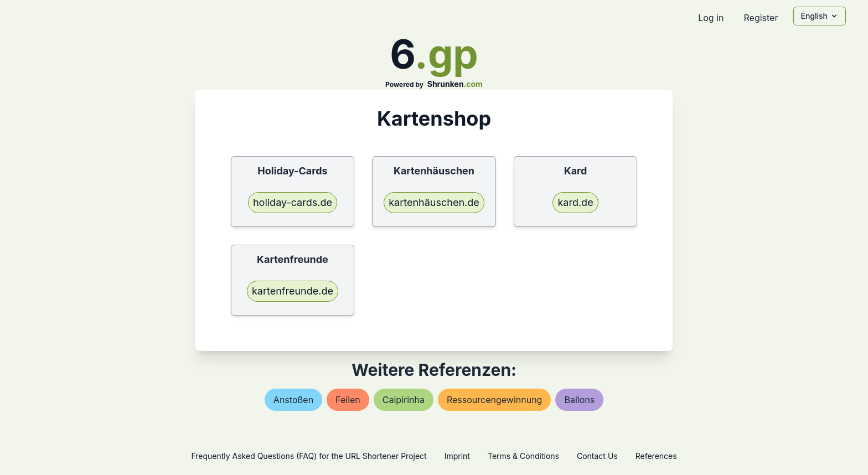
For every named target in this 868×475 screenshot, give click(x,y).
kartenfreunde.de (293, 291)
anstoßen (293, 400)
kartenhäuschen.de (434, 202)
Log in (711, 18)
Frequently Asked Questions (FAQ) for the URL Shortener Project (309, 456)
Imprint (457, 456)
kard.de (575, 202)
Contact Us (597, 456)
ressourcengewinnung (494, 400)
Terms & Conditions (523, 456)
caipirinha (404, 400)
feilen (348, 400)
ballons (579, 400)
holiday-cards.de (293, 202)
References (656, 456)
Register (761, 18)
